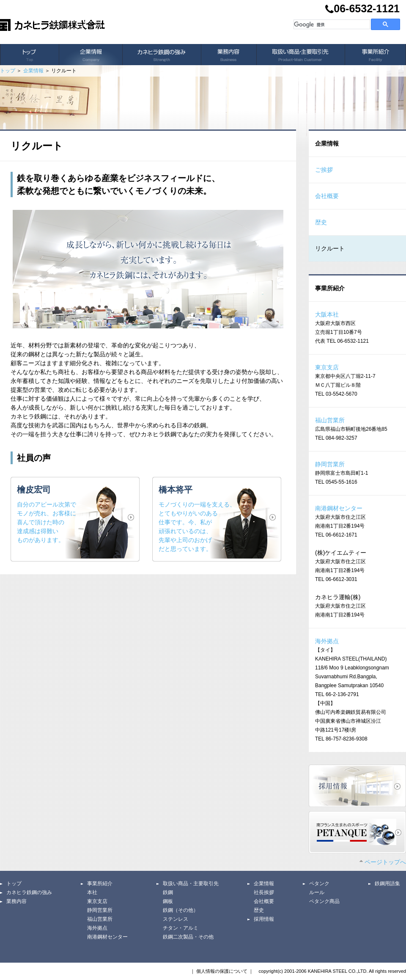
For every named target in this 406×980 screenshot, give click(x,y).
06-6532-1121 (362, 10)
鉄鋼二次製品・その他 (188, 937)
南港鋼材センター (339, 508)
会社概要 (327, 196)
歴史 (321, 222)
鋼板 (168, 901)
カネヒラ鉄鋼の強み (29, 892)
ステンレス (176, 919)
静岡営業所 (330, 464)
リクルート (330, 248)
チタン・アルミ (181, 928)
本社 (92, 892)
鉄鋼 (168, 892)
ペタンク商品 (324, 901)
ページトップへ (383, 862)
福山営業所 (330, 420)
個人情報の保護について (222, 971)
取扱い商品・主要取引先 (191, 884)
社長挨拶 (264, 892)
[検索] (331, 25)
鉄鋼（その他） (181, 910)
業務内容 (16, 901)
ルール (317, 892)
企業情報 (33, 71)
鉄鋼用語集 (387, 884)
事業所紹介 (100, 884)
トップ (8, 71)
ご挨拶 (324, 170)
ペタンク (319, 884)
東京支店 (327, 367)
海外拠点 (327, 641)
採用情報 (264, 919)
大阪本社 (327, 314)
